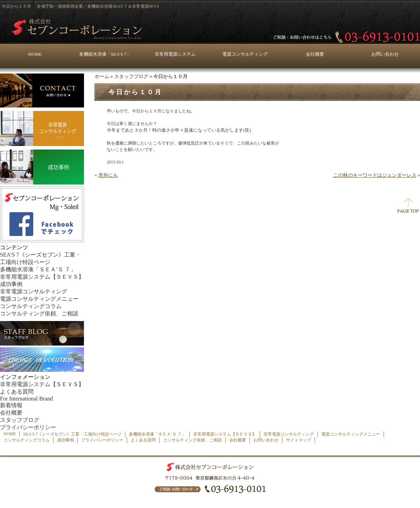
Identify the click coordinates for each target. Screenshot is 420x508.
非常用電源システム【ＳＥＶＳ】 (42, 277)
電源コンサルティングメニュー (39, 299)
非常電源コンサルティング (34, 291)
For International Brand (26, 399)
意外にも (108, 175)
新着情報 (11, 405)
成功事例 (11, 284)
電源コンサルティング (245, 54)
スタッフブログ (131, 76)
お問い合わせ (385, 54)
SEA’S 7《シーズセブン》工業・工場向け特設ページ (72, 434)
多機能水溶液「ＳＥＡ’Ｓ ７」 (38, 269)
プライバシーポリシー (28, 427)
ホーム (102, 76)
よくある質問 (17, 392)
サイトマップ (299, 440)
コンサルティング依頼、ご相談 (39, 314)
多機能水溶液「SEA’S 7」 (105, 54)
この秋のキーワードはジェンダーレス (375, 175)
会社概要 (315, 54)
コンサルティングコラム (31, 306)
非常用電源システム (175, 54)
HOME (35, 54)
